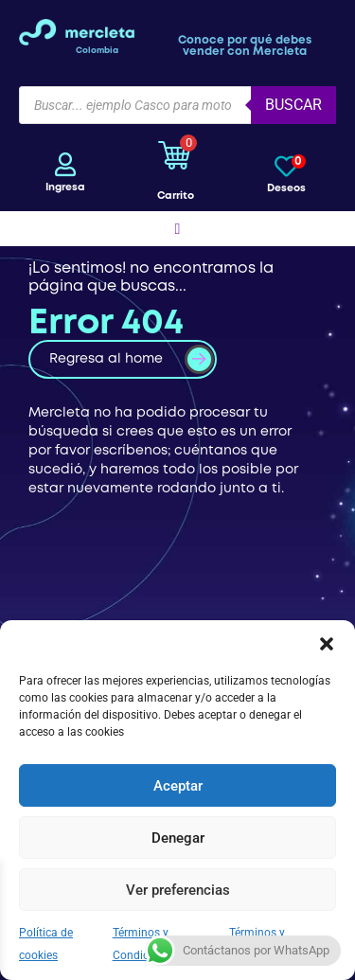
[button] (327, 644)
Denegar (178, 838)
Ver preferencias (178, 890)
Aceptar (178, 786)
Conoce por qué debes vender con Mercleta (245, 46)
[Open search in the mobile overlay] (177, 105)
